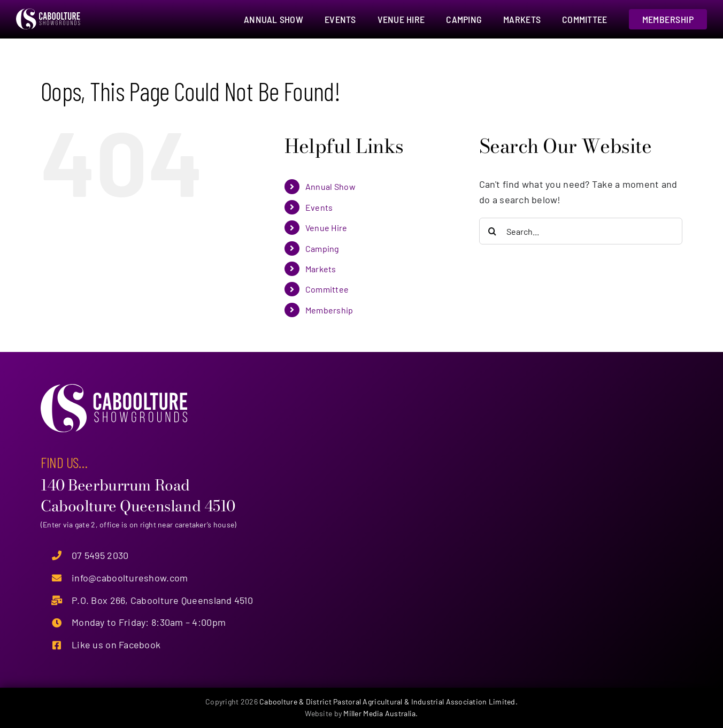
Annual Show (330, 186)
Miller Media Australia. (380, 713)
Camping (322, 248)
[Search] (493, 231)
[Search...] (581, 231)
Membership (329, 310)
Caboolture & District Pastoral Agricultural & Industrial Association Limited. (389, 702)
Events (319, 207)
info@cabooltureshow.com (130, 578)
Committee (327, 289)
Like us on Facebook (116, 645)
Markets (321, 269)
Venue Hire (326, 228)
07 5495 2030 (100, 555)
